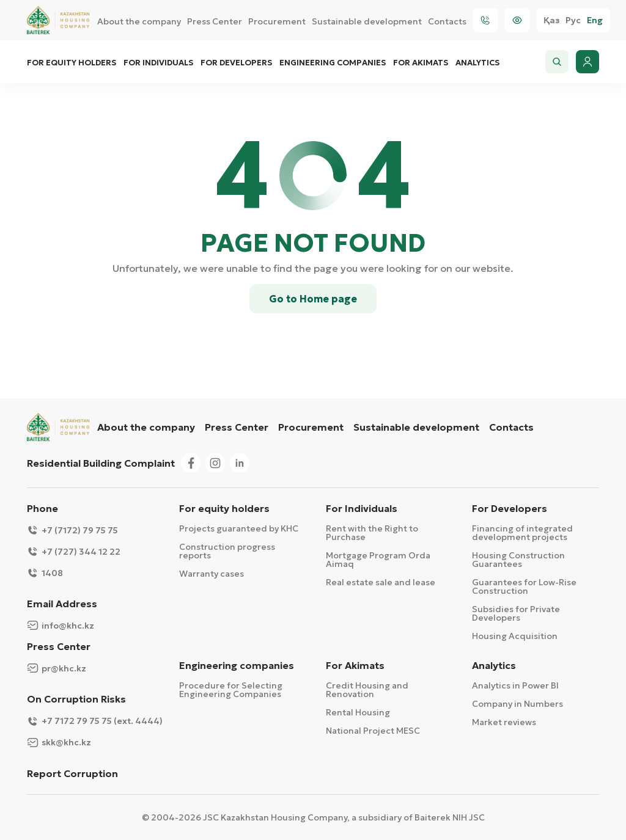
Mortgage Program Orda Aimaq (378, 560)
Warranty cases (212, 574)
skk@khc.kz (59, 743)
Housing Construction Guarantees (518, 560)
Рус (573, 20)
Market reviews (504, 722)
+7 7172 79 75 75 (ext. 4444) (95, 721)
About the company (139, 21)
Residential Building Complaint (101, 463)
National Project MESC (373, 731)
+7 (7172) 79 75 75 (72, 530)
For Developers (236, 63)
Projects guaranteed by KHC (239, 528)
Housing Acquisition (515, 636)
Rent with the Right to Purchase (372, 533)
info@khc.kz (61, 625)
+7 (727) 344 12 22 (74, 551)
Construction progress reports (227, 551)
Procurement (277, 21)
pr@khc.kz (57, 668)
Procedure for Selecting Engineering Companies (231, 690)
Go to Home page (313, 299)
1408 (45, 573)
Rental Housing (358, 712)
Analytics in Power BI (515, 685)
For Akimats (421, 63)
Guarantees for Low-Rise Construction (524, 586)
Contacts (447, 21)
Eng (595, 20)
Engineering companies (333, 63)
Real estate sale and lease (381, 582)
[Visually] (517, 20)
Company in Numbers (517, 704)
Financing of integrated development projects (522, 533)
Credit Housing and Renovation (367, 690)
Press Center (215, 21)
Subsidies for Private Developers (516, 613)
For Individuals (158, 63)
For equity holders (72, 63)
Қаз (551, 20)
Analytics (477, 63)
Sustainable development (367, 21)
